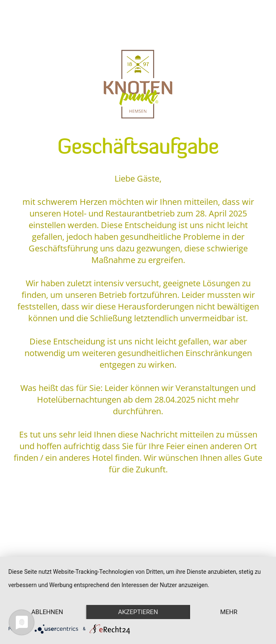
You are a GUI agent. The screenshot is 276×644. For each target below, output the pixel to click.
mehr (229, 612)
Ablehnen (47, 612)
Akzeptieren (138, 612)
